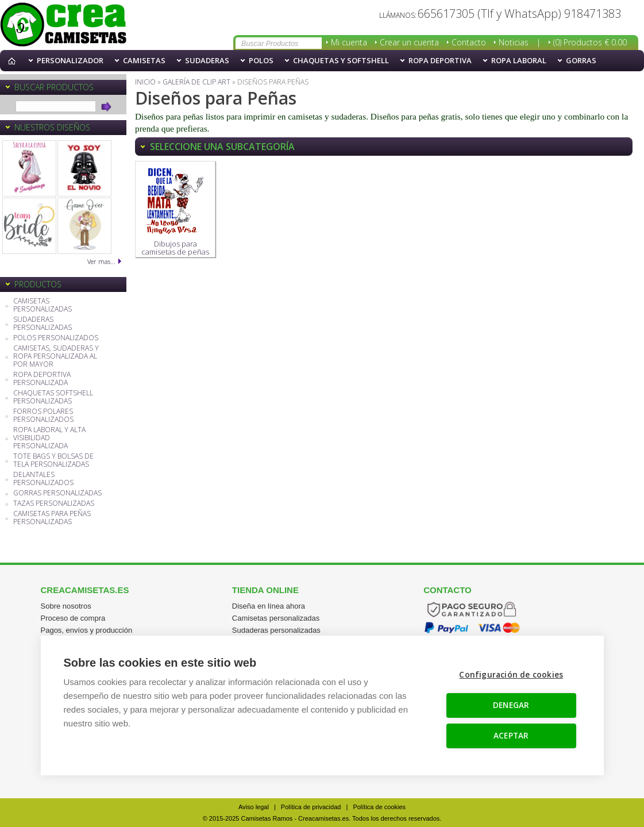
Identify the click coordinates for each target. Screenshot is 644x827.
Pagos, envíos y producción (87, 630)
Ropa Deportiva (440, 60)
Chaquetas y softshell (341, 60)
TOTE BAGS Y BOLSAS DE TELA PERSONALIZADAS (53, 461)
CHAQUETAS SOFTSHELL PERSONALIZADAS (53, 397)
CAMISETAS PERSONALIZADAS (43, 305)
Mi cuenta (349, 42)
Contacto (469, 42)
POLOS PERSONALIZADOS (56, 338)
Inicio (14, 61)
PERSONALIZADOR (70, 60)
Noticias (514, 42)
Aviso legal (254, 807)
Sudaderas (207, 60)
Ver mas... (101, 261)
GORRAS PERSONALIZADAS (57, 493)
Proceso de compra (73, 618)
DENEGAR (511, 705)
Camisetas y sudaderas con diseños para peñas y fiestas (63, 25)
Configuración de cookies (512, 675)
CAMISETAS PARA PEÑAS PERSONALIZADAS (52, 518)
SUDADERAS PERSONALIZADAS (43, 324)
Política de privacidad (311, 807)
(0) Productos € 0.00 (590, 42)
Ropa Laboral (519, 60)
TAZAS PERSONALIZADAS (54, 504)
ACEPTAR (511, 736)
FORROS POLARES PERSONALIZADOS (43, 416)
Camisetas (144, 60)
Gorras (581, 60)
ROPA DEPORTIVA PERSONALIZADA (42, 379)
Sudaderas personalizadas (276, 630)
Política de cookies (379, 807)
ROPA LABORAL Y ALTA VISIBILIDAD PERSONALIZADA (49, 438)
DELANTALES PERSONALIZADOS (43, 479)
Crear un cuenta (409, 42)
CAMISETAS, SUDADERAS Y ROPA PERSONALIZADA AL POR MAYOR (56, 357)
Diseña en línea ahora (269, 606)
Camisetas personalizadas (276, 618)
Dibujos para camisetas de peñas (175, 212)
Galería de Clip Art (196, 82)
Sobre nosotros (66, 606)
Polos (261, 60)
